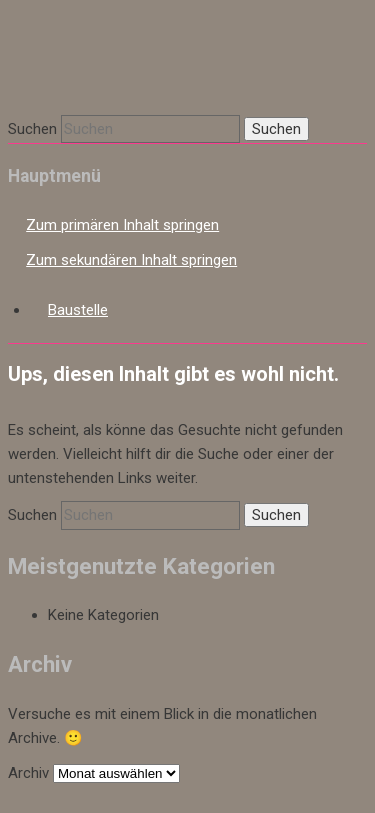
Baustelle (78, 310)
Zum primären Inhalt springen (122, 225)
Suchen (32, 129)
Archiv (28, 773)
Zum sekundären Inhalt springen (131, 260)
